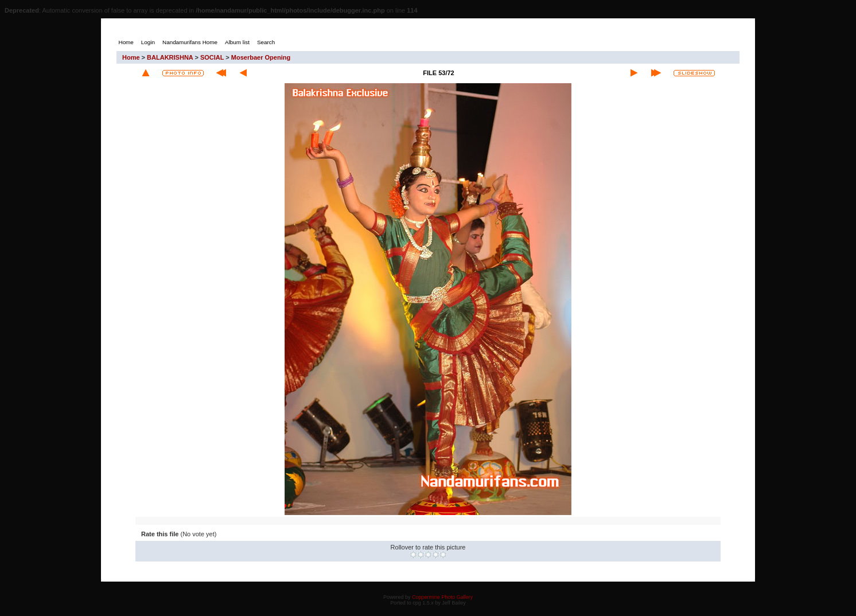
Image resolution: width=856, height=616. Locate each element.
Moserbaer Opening (261, 57)
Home (131, 57)
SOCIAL (212, 57)
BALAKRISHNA (170, 57)
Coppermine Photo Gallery (442, 597)
